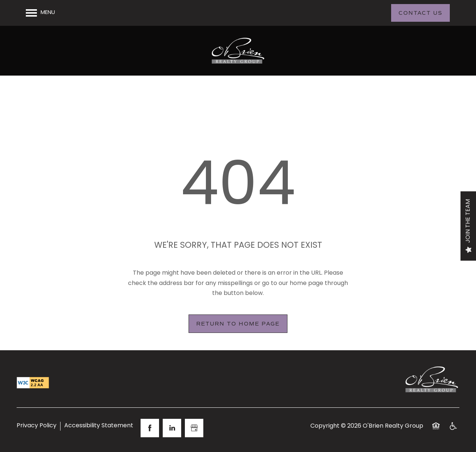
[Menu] (40, 13)
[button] (420, 13)
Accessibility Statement (99, 426)
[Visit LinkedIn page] (172, 428)
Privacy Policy (37, 426)
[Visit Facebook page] (150, 428)
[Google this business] (194, 428)
